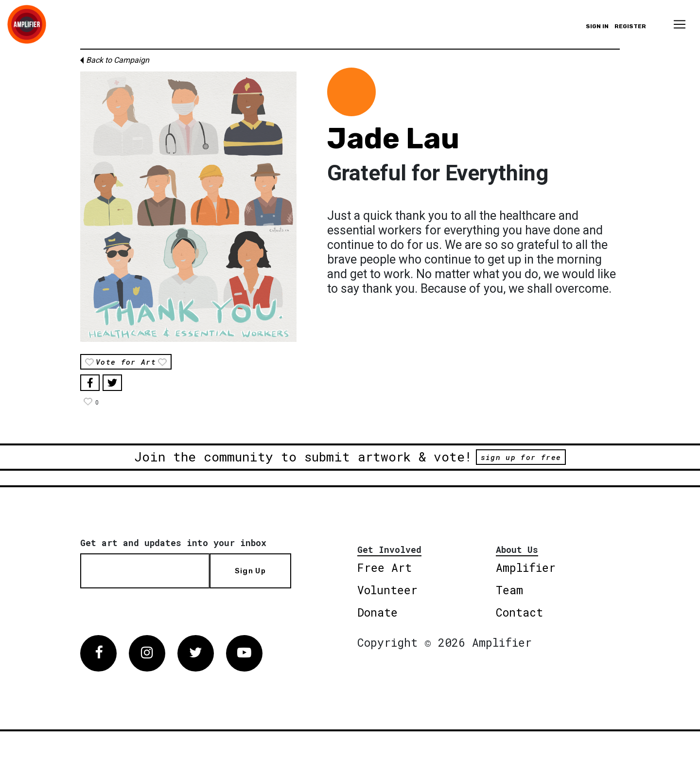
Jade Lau (393, 138)
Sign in (597, 26)
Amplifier (526, 567)
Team (509, 590)
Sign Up (250, 571)
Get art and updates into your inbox (173, 543)
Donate (377, 612)
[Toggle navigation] (680, 24)
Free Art (385, 567)
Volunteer (387, 590)
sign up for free (521, 457)
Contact (519, 612)
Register (630, 26)
